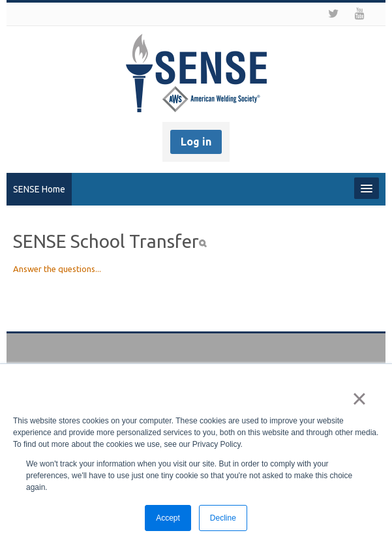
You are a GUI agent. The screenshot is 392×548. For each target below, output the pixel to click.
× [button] (359, 399)
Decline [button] (223, 518)
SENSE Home (39, 189)
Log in (196, 142)
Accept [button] (168, 518)
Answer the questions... (57, 269)
